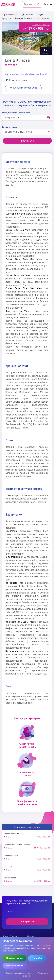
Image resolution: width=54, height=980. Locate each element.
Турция (40, 15)
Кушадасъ (7, 18)
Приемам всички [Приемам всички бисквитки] (15, 958)
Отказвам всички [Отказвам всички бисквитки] (15, 966)
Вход (46, 4)
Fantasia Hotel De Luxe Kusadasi (17, 845)
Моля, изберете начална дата (16, 113)
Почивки (28, 15)
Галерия (27, 39)
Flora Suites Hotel (11, 856)
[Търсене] (39, 4)
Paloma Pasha (10, 878)
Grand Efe (8, 867)
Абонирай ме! (27, 922)
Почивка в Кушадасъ (24, 18)
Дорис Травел (10, 15)
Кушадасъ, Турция (16, 80)
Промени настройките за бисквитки (20, 973)
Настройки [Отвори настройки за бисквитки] (37, 958)
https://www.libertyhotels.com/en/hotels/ (28, 74)
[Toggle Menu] (51, 5)
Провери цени (27, 141)
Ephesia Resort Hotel (12, 834)
